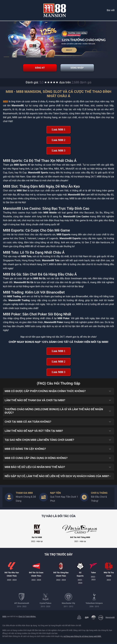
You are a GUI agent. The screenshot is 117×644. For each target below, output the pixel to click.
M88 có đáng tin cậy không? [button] (58, 450)
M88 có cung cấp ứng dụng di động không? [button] (58, 459)
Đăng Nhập (84, 68)
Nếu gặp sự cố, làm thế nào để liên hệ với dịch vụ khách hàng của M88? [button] (58, 477)
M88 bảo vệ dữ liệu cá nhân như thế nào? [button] (58, 468)
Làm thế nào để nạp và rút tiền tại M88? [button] (58, 432)
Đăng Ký (33, 68)
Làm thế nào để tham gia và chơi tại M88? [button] (58, 401)
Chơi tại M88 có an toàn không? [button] (58, 423)
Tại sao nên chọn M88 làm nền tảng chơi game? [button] (58, 441)
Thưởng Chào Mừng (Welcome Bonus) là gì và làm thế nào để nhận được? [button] (58, 412)
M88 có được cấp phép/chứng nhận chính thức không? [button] (58, 392)
